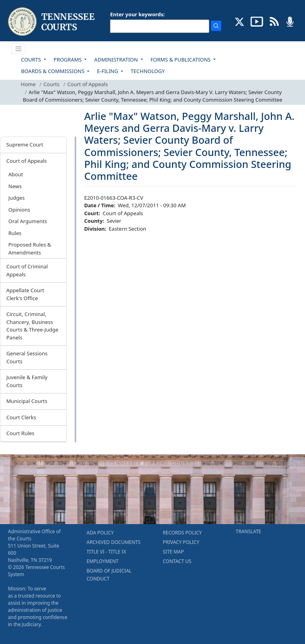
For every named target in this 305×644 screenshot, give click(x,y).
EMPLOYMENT (102, 561)
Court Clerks (21, 417)
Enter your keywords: (137, 14)
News (15, 186)
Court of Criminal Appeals (27, 270)
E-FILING (108, 71)
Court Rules (20, 433)
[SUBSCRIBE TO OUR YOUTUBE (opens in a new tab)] (257, 21)
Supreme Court (25, 145)
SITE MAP (173, 552)
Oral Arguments (28, 221)
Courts (51, 84)
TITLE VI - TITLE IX (106, 552)
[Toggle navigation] (19, 49)
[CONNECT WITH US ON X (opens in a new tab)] (240, 21)
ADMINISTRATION (117, 60)
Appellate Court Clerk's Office (25, 294)
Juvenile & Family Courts (27, 381)
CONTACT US (177, 561)
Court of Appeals (88, 84)
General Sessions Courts (27, 357)
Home (28, 84)
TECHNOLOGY (148, 71)
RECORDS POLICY (182, 533)
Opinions (19, 210)
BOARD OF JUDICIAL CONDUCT (109, 575)
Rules (15, 233)
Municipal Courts (27, 401)
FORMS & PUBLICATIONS (181, 60)
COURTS (32, 60)
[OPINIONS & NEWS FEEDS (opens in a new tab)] (274, 21)
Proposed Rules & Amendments (30, 249)
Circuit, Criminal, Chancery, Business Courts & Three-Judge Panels (32, 326)
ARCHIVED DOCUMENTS (114, 542)
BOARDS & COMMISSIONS (53, 71)
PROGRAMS (68, 60)
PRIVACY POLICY (181, 542)
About (16, 174)
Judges (16, 198)
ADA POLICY (100, 533)
